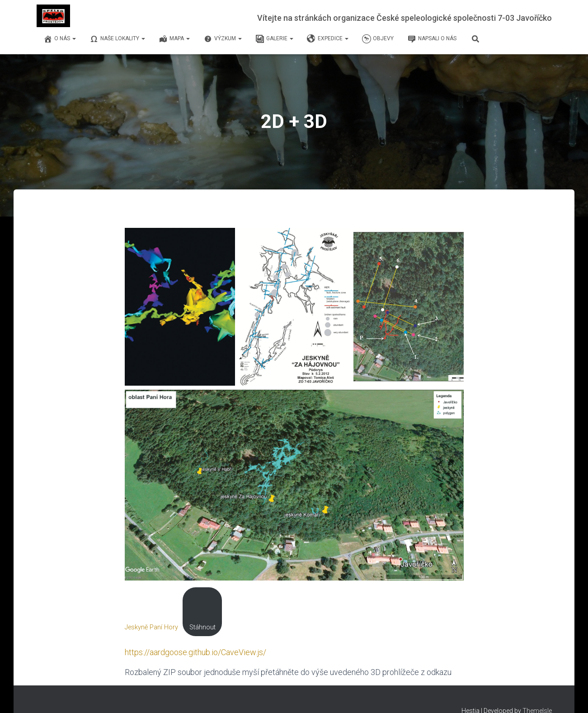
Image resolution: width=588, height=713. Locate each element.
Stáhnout (202, 627)
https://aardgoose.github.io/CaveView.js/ (195, 652)
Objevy (378, 39)
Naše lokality (117, 39)
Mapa (174, 39)
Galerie (274, 39)
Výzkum (223, 39)
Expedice (328, 39)
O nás (60, 39)
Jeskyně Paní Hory (151, 627)
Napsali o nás (432, 39)
